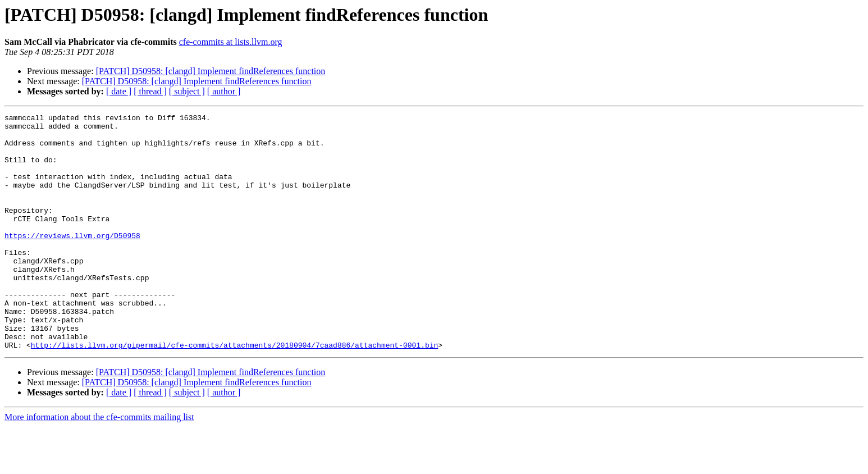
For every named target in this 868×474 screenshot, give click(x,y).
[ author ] (224, 91)
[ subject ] (187, 91)
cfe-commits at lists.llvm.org (231, 42)
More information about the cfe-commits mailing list (99, 464)
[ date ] (119, 91)
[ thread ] (150, 91)
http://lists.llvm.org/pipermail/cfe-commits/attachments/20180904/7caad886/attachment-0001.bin (234, 392)
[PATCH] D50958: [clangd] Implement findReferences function (211, 71)
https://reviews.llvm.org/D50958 (72, 261)
